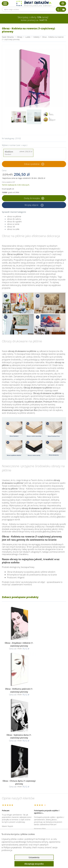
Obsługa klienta (13, 799)
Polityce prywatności (13, 847)
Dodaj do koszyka (34, 198)
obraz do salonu (14, 219)
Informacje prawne (15, 806)
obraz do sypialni (14, 221)
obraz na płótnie (14, 216)
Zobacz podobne (32, 164)
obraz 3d (11, 227)
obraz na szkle (13, 229)
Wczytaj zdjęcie (32, 205)
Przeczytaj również (15, 813)
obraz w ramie (13, 224)
